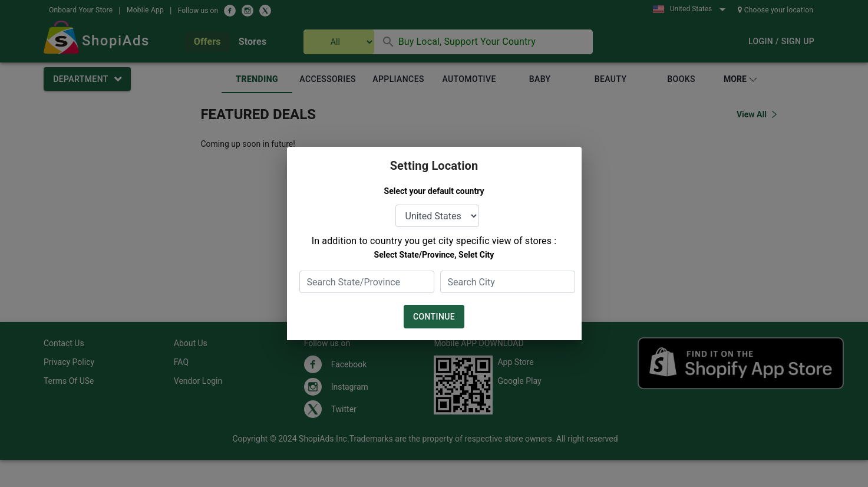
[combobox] (367, 282)
